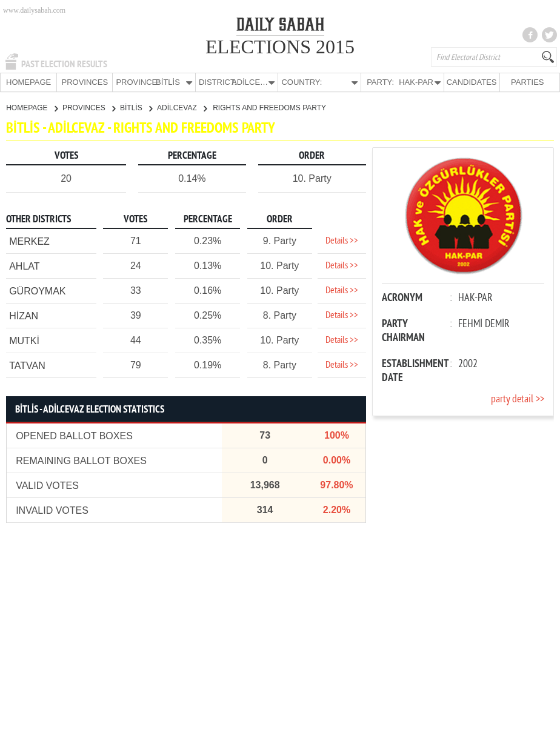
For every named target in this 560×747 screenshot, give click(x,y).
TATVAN (27, 365)
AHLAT (24, 266)
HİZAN (24, 315)
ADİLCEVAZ (182, 107)
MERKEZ (29, 241)
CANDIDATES (472, 82)
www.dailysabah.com (34, 10)
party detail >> (518, 399)
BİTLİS (136, 107)
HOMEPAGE (28, 82)
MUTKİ (24, 340)
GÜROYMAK (37, 290)
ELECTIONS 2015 (280, 47)
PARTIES (527, 82)
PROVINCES (85, 82)
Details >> (342, 241)
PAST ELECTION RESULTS (64, 64)
